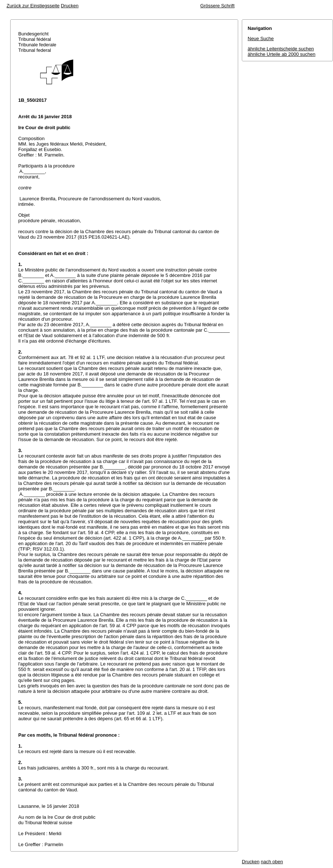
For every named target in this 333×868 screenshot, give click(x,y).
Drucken (70, 6)
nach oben (272, 862)
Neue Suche (261, 38)
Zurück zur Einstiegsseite (33, 6)
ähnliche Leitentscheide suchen (281, 49)
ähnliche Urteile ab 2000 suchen (282, 54)
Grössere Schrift (217, 6)
